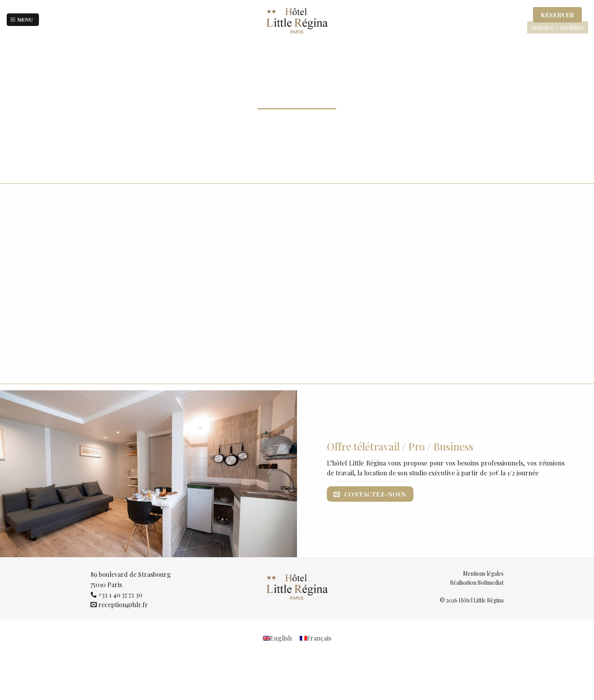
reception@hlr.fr (123, 605)
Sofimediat (491, 583)
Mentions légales (483, 573)
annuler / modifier (558, 27)
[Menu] (23, 20)
